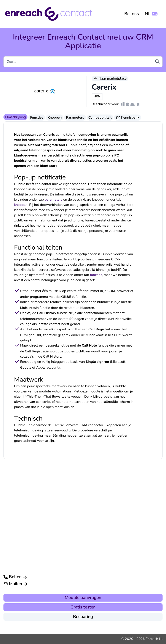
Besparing (83, 617)
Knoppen (55, 118)
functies (96, 275)
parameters (54, 200)
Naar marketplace (110, 79)
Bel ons (132, 14)
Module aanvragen (83, 598)
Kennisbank (128, 118)
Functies (37, 118)
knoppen (21, 205)
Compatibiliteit (100, 118)
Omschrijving (15, 117)
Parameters (75, 118)
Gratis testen (83, 607)
